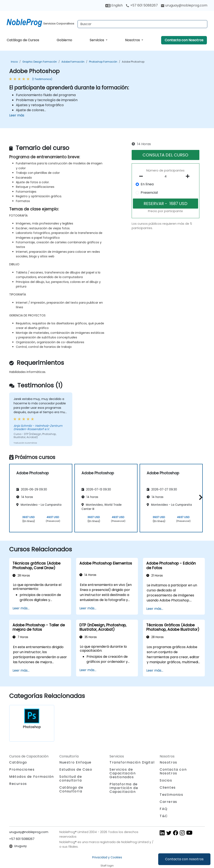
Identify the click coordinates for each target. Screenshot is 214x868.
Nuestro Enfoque (75, 762)
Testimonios (171, 795)
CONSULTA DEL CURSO (165, 155)
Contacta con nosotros (184, 859)
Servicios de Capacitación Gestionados (123, 773)
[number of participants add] (189, 176)
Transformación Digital (132, 762)
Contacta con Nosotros (184, 40)
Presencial (149, 193)
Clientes (168, 787)
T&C (164, 816)
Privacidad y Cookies (107, 857)
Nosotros (133, 40)
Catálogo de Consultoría (71, 789)
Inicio (14, 62)
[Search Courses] (142, 24)
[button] (200, 497)
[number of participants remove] (142, 176)
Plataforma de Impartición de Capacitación (124, 788)
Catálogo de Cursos (23, 40)
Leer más (17, 115)
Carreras (168, 802)
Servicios (97, 40)
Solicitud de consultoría (71, 779)
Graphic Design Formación (40, 62)
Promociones (22, 769)
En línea (147, 184)
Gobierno (64, 40)
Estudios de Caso (76, 769)
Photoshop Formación (103, 62)
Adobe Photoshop (133, 62)
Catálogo (18, 762)
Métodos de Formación (32, 777)
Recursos (18, 784)
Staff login (107, 866)
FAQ (164, 809)
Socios (166, 780)
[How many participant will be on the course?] (166, 177)
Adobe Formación (73, 62)
